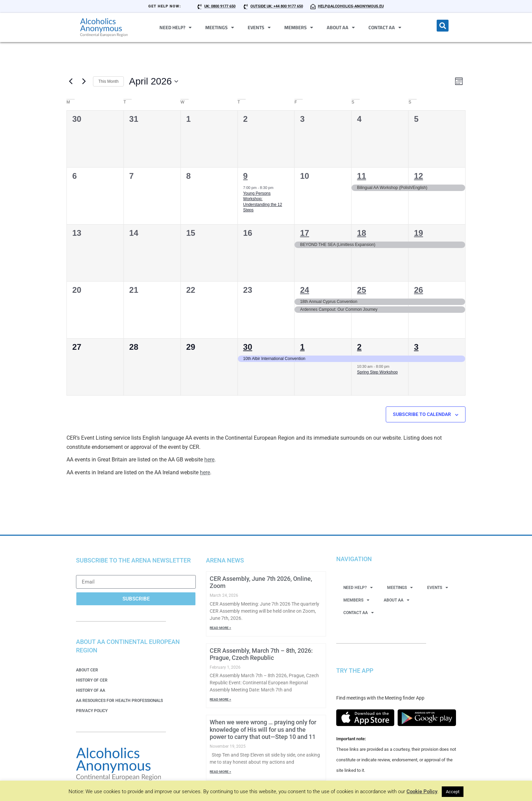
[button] (443, 26)
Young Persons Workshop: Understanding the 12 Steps (263, 202)
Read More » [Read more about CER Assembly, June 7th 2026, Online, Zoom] (220, 628)
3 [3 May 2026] (416, 348)
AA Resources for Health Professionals (119, 701)
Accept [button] (453, 792)
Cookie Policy (422, 792)
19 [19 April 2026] (419, 234)
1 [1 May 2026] (302, 348)
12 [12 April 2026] (419, 177)
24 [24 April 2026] (305, 291)
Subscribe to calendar (422, 415)
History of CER (92, 681)
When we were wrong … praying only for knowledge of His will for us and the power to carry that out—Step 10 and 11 (263, 730)
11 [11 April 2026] (362, 177)
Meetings (220, 27)
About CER (87, 670)
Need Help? (176, 27)
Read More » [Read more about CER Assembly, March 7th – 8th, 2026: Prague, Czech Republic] (220, 700)
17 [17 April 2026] (305, 234)
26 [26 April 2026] (419, 291)
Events (259, 27)
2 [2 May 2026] (359, 348)
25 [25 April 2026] (362, 291)
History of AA (91, 691)
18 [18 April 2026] (362, 234)
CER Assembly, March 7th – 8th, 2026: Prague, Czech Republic (261, 655)
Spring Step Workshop (377, 373)
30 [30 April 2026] (248, 348)
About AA (341, 27)
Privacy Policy (92, 711)
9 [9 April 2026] (245, 177)
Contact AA (385, 27)
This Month (108, 81)
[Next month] (84, 82)
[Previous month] (71, 82)
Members (299, 27)
